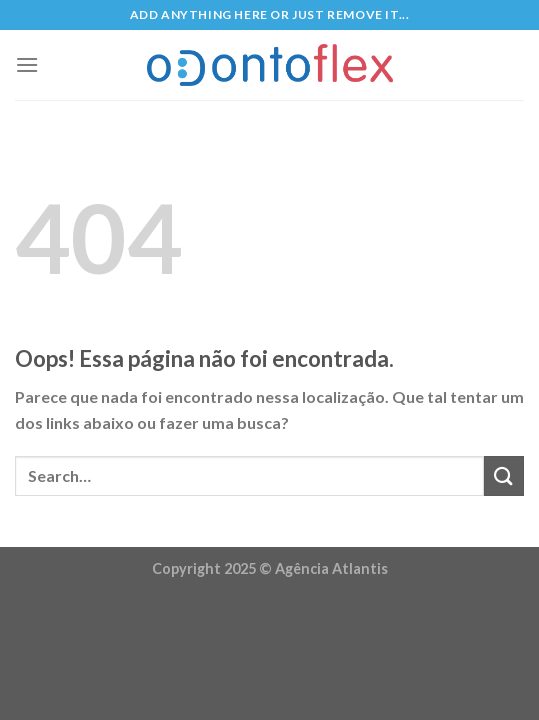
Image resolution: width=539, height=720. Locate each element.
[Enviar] (504, 475)
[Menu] (27, 64)
